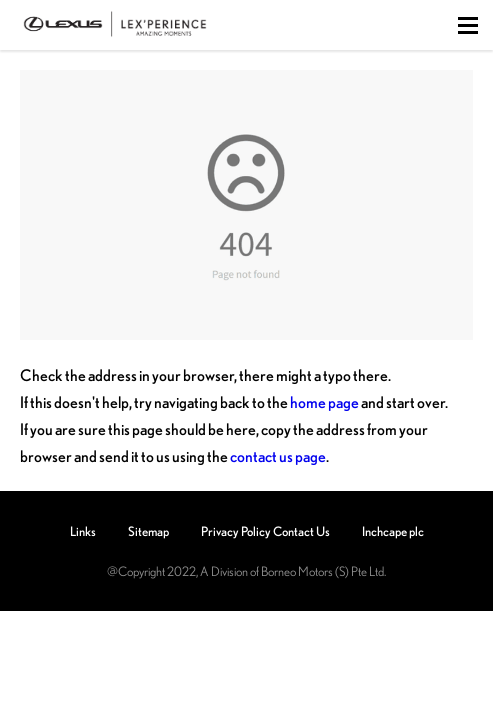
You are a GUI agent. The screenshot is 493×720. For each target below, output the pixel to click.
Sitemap (148, 531)
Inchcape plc (393, 531)
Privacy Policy (236, 531)
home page (324, 402)
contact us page (278, 456)
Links (83, 531)
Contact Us (301, 531)
